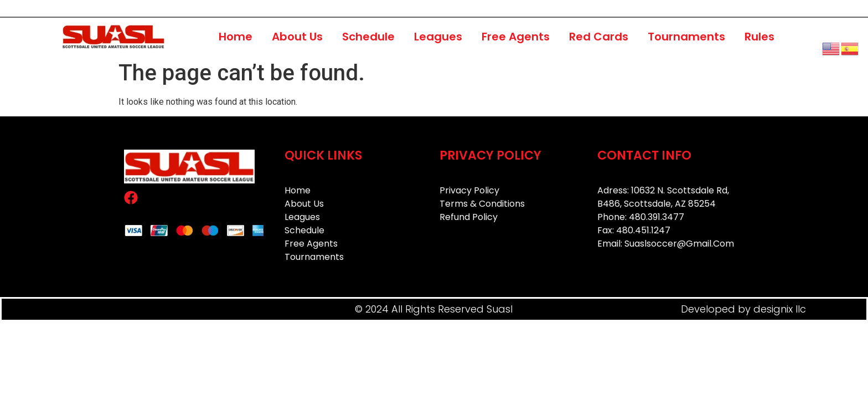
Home (236, 37)
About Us (297, 37)
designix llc (780, 309)
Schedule (368, 37)
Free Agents (516, 37)
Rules (759, 37)
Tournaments (686, 37)
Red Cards (599, 37)
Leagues (438, 37)
